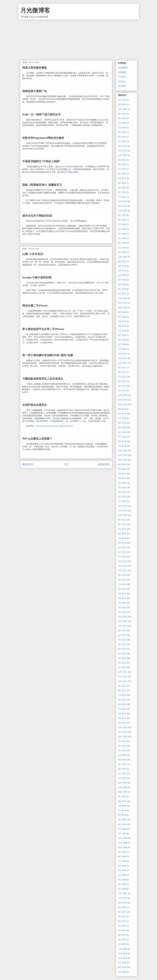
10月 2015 (123, 460)
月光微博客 (35, 10)
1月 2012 (122, 667)
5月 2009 (122, 815)
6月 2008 (122, 866)
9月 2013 (122, 575)
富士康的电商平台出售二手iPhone (43, 329)
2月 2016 (122, 441)
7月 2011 (122, 695)
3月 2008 (122, 880)
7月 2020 (122, 224)
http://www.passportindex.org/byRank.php (55, 426)
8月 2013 (122, 580)
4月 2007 (122, 930)
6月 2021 (122, 174)
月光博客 (122, 86)
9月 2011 (122, 686)
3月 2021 (122, 188)
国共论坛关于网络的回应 (37, 216)
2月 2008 (122, 884)
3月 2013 (122, 603)
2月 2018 (122, 344)
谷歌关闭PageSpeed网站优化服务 (43, 138)
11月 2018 (123, 303)
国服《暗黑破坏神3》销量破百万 (42, 185)
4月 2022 (122, 137)
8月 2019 (122, 266)
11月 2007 (123, 898)
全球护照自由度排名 (35, 405)
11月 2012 (123, 621)
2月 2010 (122, 774)
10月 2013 (123, 571)
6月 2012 (122, 644)
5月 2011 (122, 704)
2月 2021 (122, 192)
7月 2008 (122, 861)
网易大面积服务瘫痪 (35, 68)
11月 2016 (123, 400)
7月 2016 (122, 418)
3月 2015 (122, 492)
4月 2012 (122, 654)
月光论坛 (122, 81)
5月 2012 (122, 649)
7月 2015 (122, 474)
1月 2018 (122, 349)
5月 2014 (122, 538)
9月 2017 (122, 368)
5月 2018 (122, 331)
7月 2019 (122, 271)
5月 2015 (122, 483)
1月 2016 (122, 446)
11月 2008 (123, 843)
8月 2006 (122, 967)
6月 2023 (122, 118)
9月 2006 (122, 963)
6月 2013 (122, 589)
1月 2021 (122, 197)
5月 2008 (122, 870)
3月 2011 (122, 714)
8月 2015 (122, 469)
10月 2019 (123, 257)
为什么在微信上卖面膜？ (37, 439)
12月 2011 (123, 672)
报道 (40, 120)
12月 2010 (123, 727)
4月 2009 (122, 820)
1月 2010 (122, 778)
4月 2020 (122, 238)
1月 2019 (122, 294)
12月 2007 (123, 893)
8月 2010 (122, 746)
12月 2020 (123, 201)
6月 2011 (122, 700)
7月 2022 (122, 132)
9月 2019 (122, 261)
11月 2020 (123, 206)
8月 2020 (122, 220)
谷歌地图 (122, 72)
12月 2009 (123, 783)
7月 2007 (122, 917)
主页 (66, 464)
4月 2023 (122, 123)
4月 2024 (122, 100)
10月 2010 (123, 737)
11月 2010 (123, 732)
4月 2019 (122, 280)
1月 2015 (122, 501)
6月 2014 (122, 534)
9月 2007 (122, 907)
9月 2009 (122, 797)
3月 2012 (122, 658)
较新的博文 (28, 464)
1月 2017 (122, 391)
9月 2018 (122, 312)
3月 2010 (122, 769)
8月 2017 (122, 372)
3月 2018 (122, 340)
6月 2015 (122, 478)
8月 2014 (122, 524)
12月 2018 (123, 298)
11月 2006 (123, 954)
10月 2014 (123, 515)
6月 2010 (122, 755)
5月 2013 (122, 594)
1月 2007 (122, 944)
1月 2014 (122, 557)
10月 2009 (123, 792)
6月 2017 (122, 381)
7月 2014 (122, 529)
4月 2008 (122, 875)
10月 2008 (123, 847)
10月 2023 (123, 109)
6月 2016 (122, 423)
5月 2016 (122, 427)
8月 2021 (122, 165)
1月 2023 (122, 128)
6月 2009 (122, 810)
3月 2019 (122, 285)
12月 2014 (123, 506)
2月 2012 (122, 663)
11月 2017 (123, 358)
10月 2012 (123, 626)
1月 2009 (122, 834)
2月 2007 (122, 940)
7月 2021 (122, 169)
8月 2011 (122, 690)
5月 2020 (122, 234)
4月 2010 (122, 764)
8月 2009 (122, 801)
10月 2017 (123, 363)
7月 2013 (122, 584)
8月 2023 (122, 114)
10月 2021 (123, 155)
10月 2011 (123, 681)
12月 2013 (123, 561)
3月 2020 (122, 243)
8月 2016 (122, 414)
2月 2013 (122, 607)
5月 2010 (122, 760)
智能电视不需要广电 (35, 91)
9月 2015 (122, 464)
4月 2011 (122, 709)
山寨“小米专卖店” (33, 254)
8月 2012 (122, 635)
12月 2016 (123, 395)
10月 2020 (123, 211)
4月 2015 (122, 488)
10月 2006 (123, 958)
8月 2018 (122, 317)
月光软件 (122, 77)
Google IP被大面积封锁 (37, 277)
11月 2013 (123, 566)
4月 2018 (122, 335)
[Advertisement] (79, 38)
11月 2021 (123, 151)
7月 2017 (122, 377)
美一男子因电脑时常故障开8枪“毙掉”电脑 (48, 355)
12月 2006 (123, 949)
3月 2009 (122, 824)
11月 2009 (123, 787)
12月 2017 (123, 354)
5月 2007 (122, 926)
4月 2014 (122, 543)
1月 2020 (122, 252)
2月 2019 (122, 289)
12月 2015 (123, 451)
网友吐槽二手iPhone (35, 306)
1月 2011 (122, 723)
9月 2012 (122, 631)
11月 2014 (123, 511)
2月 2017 (122, 386)
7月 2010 (122, 751)
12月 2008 (123, 838)
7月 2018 (122, 321)
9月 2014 (122, 520)
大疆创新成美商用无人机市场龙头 (43, 379)
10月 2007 (123, 903)
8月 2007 (122, 912)
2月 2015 (122, 497)
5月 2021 (122, 178)
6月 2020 (122, 229)
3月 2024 (122, 105)
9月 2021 (122, 160)
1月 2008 (122, 889)
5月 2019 (122, 275)
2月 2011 (122, 718)
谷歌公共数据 (65, 167)
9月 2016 (122, 409)
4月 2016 (122, 432)
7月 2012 (122, 640)
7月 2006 (122, 972)
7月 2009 (122, 806)
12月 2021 (123, 146)
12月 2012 (123, 617)
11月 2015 (123, 455)
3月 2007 (122, 935)
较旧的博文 (104, 464)
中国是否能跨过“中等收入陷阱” (41, 161)
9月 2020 (122, 215)
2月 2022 (122, 141)
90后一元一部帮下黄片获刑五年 (42, 115)
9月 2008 (122, 852)
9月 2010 (122, 741)
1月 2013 (122, 612)
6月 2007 (122, 921)
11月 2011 (123, 677)
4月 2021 (122, 183)
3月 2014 (122, 547)
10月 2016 (123, 405)
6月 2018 (122, 326)
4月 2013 (122, 598)
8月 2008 (122, 857)
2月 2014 (122, 552)
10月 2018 (123, 308)
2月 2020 (122, 248)
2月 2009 (122, 829)
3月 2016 (122, 437)
